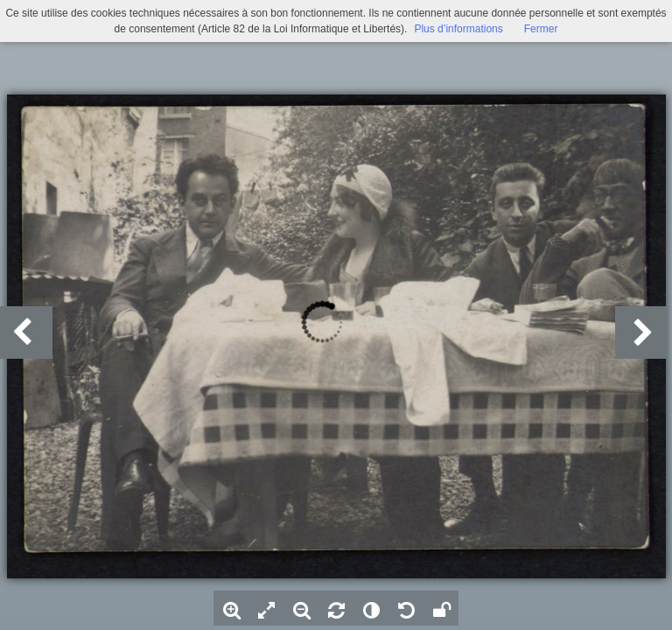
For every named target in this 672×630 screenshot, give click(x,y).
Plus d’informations (458, 29)
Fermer (541, 29)
